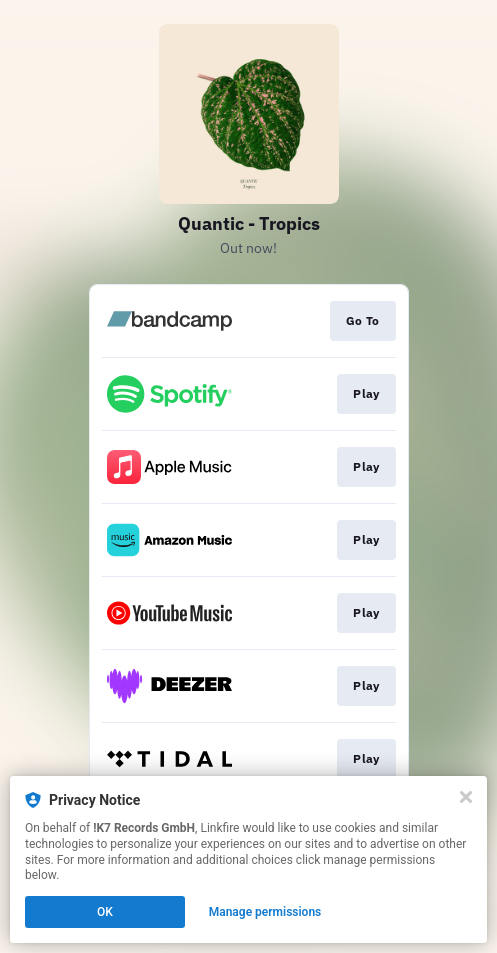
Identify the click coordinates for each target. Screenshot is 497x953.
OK (105, 912)
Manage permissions (265, 912)
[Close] (466, 797)
